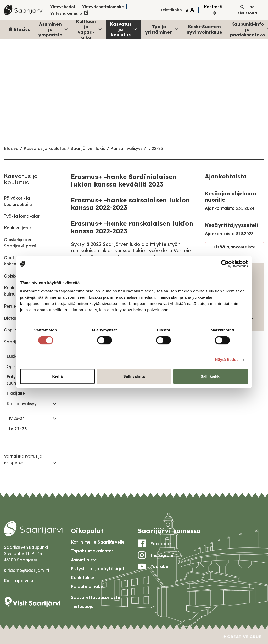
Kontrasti (213, 7)
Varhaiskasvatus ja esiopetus (23, 459)
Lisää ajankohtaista (235, 247)
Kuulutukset (83, 578)
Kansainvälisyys (126, 148)
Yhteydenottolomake (103, 7)
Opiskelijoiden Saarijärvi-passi (20, 243)
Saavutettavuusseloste (96, 597)
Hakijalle (16, 393)
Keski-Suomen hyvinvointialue (204, 29)
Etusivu (22, 29)
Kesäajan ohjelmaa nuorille (231, 197)
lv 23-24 (17, 418)
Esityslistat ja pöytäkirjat (98, 569)
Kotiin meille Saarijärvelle (98, 542)
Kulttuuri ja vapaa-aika (89, 29)
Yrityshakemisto (66, 13)
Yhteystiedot (63, 7)
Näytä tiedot (227, 360)
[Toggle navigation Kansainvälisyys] (55, 404)
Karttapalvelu (19, 581)
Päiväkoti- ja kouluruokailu (18, 201)
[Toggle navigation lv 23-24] (55, 418)
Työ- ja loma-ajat (22, 216)
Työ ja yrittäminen (162, 29)
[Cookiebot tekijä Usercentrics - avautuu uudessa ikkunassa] (225, 264)
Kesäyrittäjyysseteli (231, 225)
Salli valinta (134, 376)
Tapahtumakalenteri (93, 551)
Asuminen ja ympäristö (53, 29)
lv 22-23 (155, 148)
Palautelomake (87, 586)
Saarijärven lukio (88, 148)
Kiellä (57, 376)
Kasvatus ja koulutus (124, 29)
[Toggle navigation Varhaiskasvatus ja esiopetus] (55, 462)
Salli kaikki (211, 376)
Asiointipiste (84, 560)
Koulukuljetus (18, 228)
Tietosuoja (82, 606)
